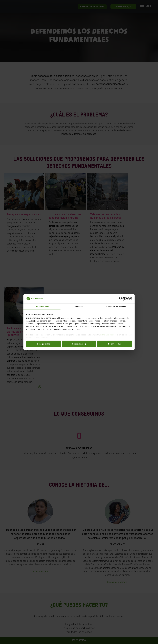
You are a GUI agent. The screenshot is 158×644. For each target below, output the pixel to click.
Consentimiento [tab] (42, 306)
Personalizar (79, 344)
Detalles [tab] (79, 306)
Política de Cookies (108, 335)
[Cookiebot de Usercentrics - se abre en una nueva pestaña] (121, 299)
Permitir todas (114, 344)
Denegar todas (43, 344)
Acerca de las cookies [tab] (116, 306)
